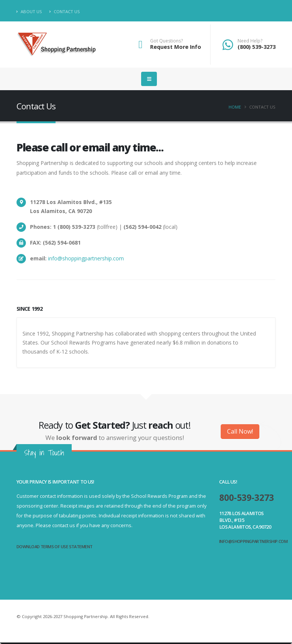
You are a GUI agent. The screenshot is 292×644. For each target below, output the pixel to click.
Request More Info (176, 47)
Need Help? (250, 41)
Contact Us (65, 11)
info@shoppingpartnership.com (86, 258)
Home (235, 107)
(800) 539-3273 (257, 47)
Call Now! (240, 431)
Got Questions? (166, 41)
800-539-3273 (247, 498)
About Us (29, 11)
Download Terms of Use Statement (54, 546)
